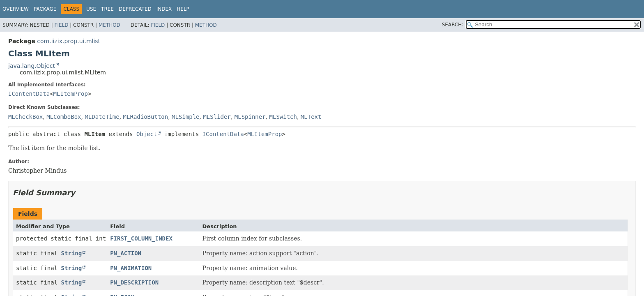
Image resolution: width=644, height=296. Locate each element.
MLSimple (185, 117)
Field (61, 25)
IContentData (29, 94)
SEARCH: (453, 25)
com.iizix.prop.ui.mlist (69, 41)
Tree (107, 9)
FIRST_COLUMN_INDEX (141, 238)
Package (45, 9)
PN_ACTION (126, 253)
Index (164, 9)
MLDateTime (102, 117)
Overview (16, 9)
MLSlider (217, 117)
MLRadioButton (146, 117)
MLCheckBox (25, 117)
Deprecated (135, 9)
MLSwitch (283, 117)
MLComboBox (64, 117)
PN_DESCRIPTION (134, 282)
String (72, 253)
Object (147, 134)
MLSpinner (250, 117)
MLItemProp (71, 94)
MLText (311, 117)
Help (183, 9)
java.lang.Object (32, 66)
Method (109, 25)
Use (91, 9)
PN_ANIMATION (131, 268)
